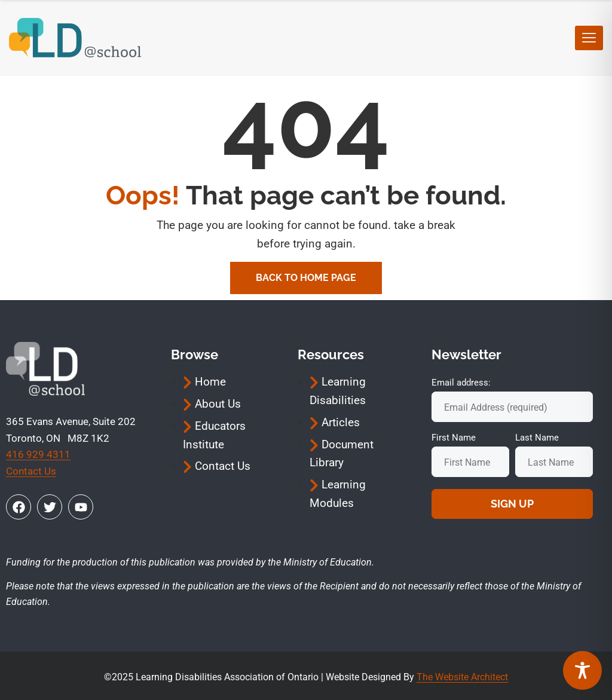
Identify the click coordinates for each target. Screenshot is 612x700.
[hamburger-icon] (589, 38)
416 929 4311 (38, 454)
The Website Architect (462, 677)
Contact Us (31, 471)
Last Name (537, 438)
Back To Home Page (306, 278)
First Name (454, 438)
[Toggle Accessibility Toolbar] (582, 670)
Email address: (461, 383)
